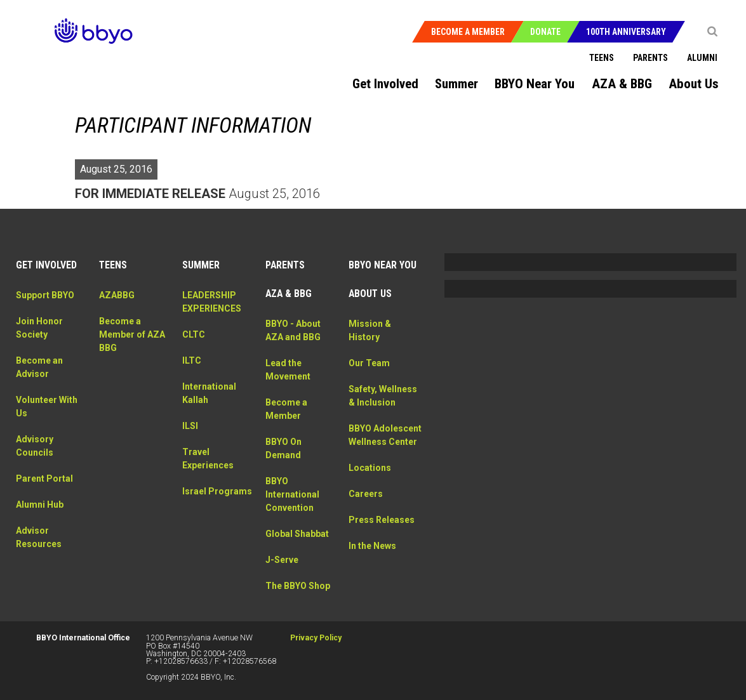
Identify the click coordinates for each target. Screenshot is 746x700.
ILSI (190, 426)
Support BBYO (45, 295)
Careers (366, 507)
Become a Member (468, 32)
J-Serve (282, 560)
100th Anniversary (626, 32)
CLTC (194, 334)
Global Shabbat (297, 534)
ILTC (192, 360)
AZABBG (117, 295)
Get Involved (46, 265)
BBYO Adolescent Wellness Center (383, 442)
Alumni (702, 58)
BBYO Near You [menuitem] (535, 84)
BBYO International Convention (292, 494)
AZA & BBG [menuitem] (622, 84)
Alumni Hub (40, 505)
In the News (372, 559)
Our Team (369, 363)
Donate (545, 32)
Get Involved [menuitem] (385, 84)
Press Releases (382, 533)
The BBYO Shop (298, 586)
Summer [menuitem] (456, 84)
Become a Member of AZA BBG (132, 334)
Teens (602, 58)
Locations (370, 481)
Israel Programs (217, 491)
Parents (650, 58)
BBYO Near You (383, 265)
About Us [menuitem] (694, 84)
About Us (370, 294)
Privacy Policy (316, 638)
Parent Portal (44, 479)
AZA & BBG (289, 294)
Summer (201, 265)
